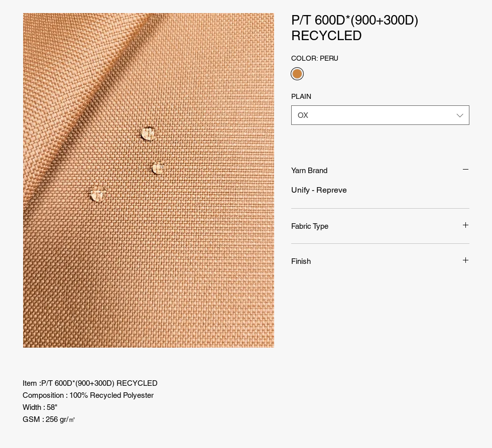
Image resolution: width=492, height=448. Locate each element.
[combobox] (380, 115)
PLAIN (301, 96)
